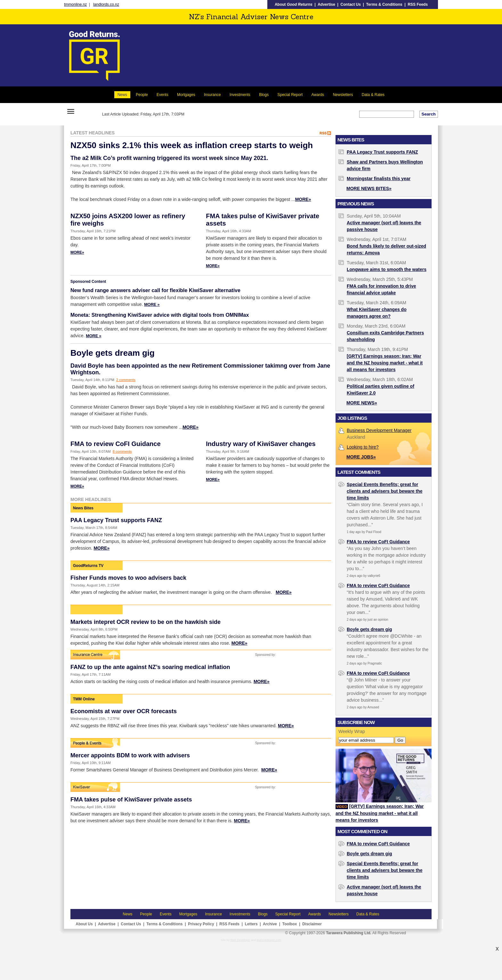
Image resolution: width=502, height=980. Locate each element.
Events (162, 95)
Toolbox (290, 924)
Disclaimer (312, 924)
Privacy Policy (201, 924)
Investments (240, 95)
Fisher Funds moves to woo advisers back (128, 578)
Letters (251, 924)
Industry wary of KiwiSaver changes (261, 444)
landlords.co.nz (106, 4)
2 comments (126, 380)
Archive (270, 924)
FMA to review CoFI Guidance (116, 444)
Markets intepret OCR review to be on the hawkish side (146, 622)
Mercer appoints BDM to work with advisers (130, 755)
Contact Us (351, 4)
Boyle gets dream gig (113, 353)
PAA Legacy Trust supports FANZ (116, 520)
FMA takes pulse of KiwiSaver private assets (131, 800)
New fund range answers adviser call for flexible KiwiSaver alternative (155, 290)
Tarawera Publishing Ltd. (349, 933)
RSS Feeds (418, 4)
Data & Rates (373, 95)
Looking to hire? (363, 447)
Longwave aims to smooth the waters (387, 269)
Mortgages (186, 95)
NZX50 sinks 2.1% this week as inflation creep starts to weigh (192, 145)
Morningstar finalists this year (379, 179)
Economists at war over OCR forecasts (124, 711)
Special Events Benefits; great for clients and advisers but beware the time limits (385, 491)
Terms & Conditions (384, 4)
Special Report (290, 95)
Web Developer (240, 940)
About (294, 4)
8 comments (122, 451)
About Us (84, 924)
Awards (318, 95)
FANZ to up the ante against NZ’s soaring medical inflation (150, 667)
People (142, 95)
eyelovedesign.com (269, 940)
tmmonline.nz (75, 4)
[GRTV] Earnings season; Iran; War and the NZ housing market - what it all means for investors (385, 363)
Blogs (264, 95)
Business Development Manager (379, 430)
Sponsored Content (88, 282)
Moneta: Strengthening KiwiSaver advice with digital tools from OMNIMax (160, 315)
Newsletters (343, 95)
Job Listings (352, 418)
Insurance (212, 95)
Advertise (326, 4)
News (122, 95)
